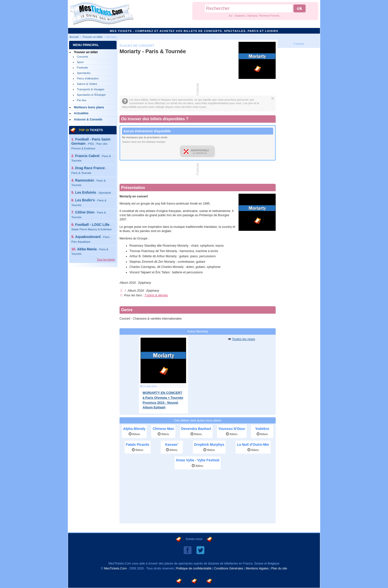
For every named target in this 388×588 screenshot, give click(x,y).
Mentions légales (257, 568)
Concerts (82, 57)
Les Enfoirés (93, 192)
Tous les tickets (106, 259)
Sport (80, 62)
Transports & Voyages (90, 89)
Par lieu (82, 100)
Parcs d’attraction (88, 78)
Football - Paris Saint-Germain (91, 144)
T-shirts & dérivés (156, 295)
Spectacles (84, 73)
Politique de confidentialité (194, 568)
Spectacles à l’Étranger (91, 95)
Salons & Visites (87, 84)
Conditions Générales (229, 568)
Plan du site (279, 568)
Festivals (82, 68)
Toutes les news (243, 339)
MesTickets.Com (115, 568)
